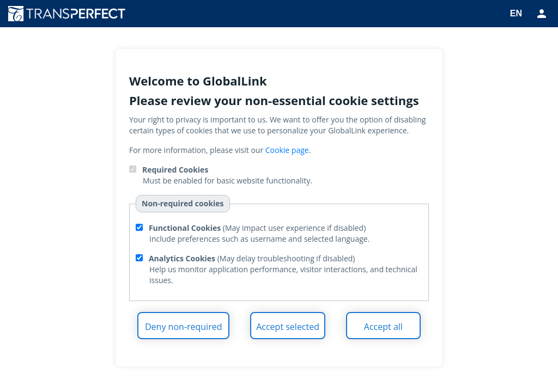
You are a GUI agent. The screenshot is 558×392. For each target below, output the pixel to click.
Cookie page (287, 150)
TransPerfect (71, 14)
